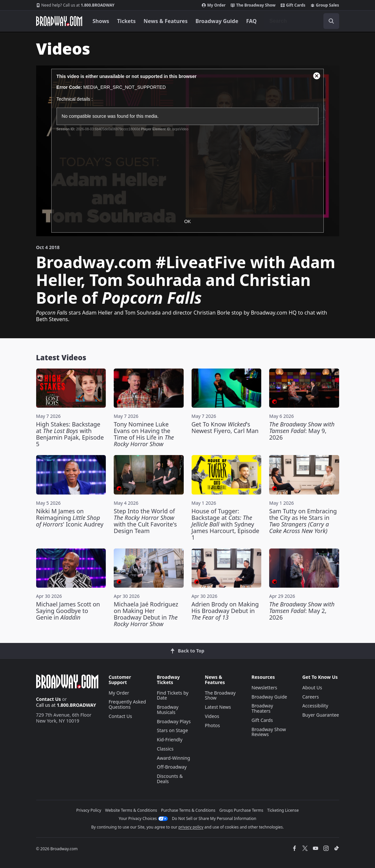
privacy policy (191, 827)
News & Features (166, 21)
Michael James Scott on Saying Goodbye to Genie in (68, 611)
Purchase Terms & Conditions (188, 810)
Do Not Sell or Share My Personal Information (214, 818)
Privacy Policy (89, 810)
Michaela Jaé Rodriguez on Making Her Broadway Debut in (146, 614)
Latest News (218, 707)
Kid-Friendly (170, 740)
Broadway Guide (217, 21)
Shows (101, 21)
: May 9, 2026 (302, 431)
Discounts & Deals (170, 779)
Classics (165, 749)
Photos (212, 725)
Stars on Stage (172, 730)
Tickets (126, 21)
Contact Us (49, 699)
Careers (311, 697)
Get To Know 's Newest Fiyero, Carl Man (225, 427)
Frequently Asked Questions (128, 704)
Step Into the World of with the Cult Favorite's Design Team (145, 521)
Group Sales (325, 5)
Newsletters (264, 688)
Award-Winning (173, 758)
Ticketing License (283, 810)
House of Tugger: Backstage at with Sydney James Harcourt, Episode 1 (225, 524)
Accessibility (315, 706)
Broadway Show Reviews (269, 732)
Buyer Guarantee (321, 715)
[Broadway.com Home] (59, 21)
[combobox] (302, 21)
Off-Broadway (172, 767)
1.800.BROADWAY (75, 5)
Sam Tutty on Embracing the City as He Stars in (303, 521)
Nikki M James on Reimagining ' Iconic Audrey (70, 518)
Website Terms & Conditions (131, 810)
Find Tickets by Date (173, 695)
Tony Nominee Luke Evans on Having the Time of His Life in (144, 434)
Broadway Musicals (168, 710)
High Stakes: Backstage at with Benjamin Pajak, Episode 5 (70, 434)
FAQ (251, 21)
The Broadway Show (253, 5)
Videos (212, 716)
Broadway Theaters (262, 708)
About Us (312, 688)
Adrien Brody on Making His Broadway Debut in (225, 611)
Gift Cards (293, 5)
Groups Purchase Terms (241, 810)
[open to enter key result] (331, 21)
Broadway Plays (174, 721)
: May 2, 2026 (302, 611)
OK (187, 221)
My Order (214, 5)
